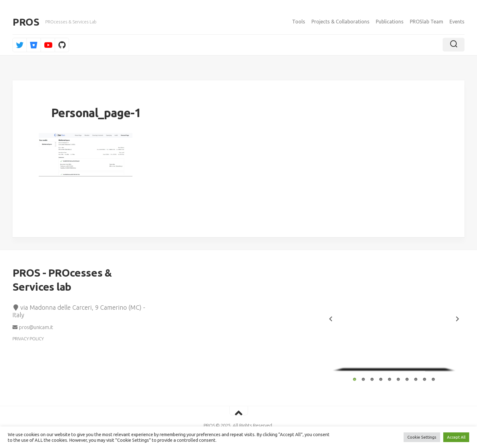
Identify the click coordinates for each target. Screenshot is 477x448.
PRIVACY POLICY (28, 339)
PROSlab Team (427, 22)
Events (457, 22)
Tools (299, 22)
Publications (390, 22)
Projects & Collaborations (340, 22)
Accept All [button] (456, 437)
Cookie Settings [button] (422, 437)
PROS (26, 22)
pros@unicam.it (33, 327)
